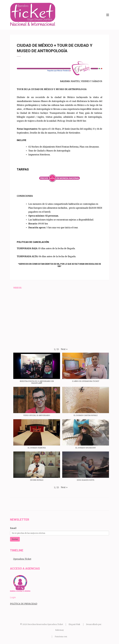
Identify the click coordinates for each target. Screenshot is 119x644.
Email (13, 528)
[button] (64, 349)
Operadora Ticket (22, 559)
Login (13, 597)
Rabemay (60, 630)
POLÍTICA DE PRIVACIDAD (24, 604)
